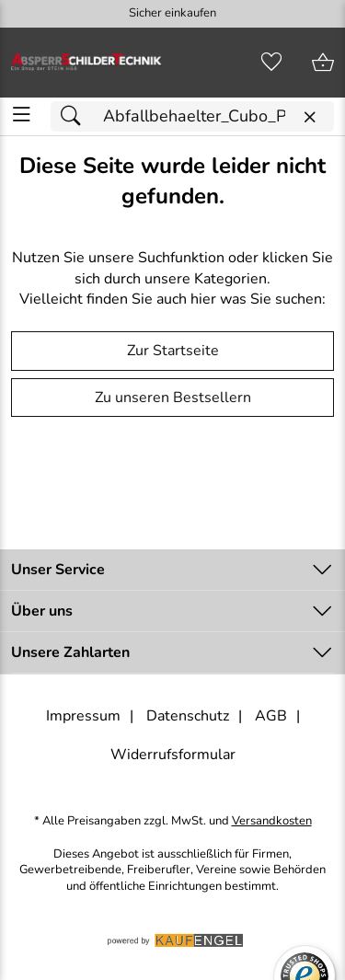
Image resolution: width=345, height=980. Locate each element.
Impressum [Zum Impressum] (83, 716)
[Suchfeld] (192, 116)
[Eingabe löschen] (309, 117)
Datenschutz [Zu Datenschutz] (188, 716)
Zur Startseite (173, 351)
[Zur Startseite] (86, 63)
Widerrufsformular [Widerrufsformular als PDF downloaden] (173, 755)
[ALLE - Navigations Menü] (22, 115)
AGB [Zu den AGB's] (271, 716)
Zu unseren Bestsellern (173, 398)
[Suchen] (75, 116)
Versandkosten (272, 821)
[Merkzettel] (271, 63)
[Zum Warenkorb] (323, 63)
